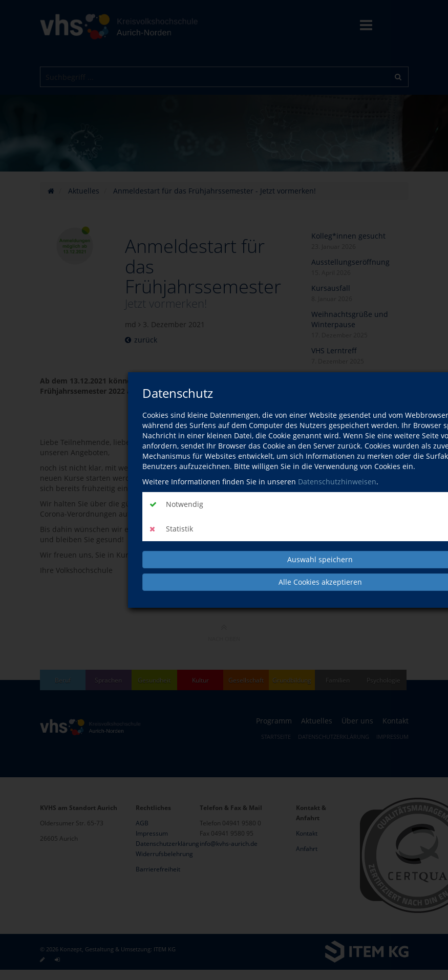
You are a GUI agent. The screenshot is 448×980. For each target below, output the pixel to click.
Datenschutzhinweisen (337, 482)
